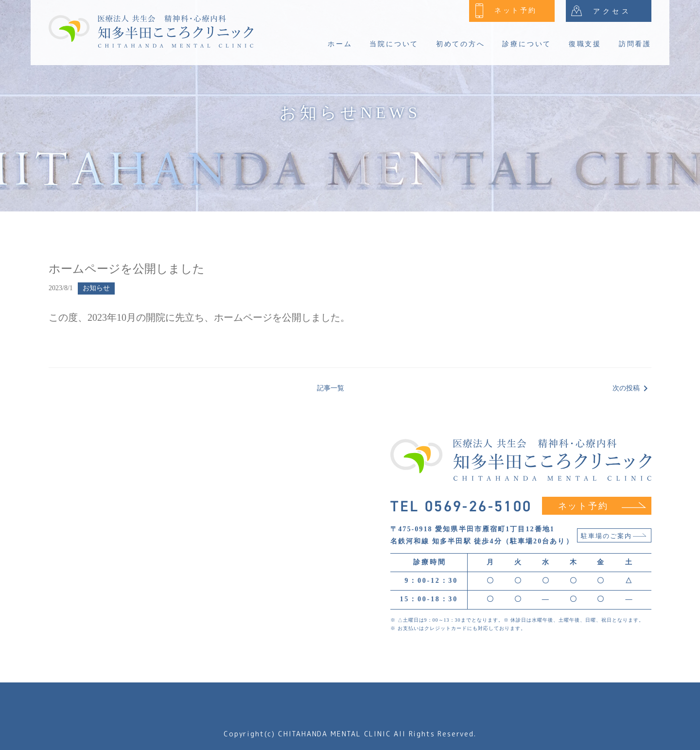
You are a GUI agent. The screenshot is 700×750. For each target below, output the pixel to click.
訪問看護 (635, 44)
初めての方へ (461, 44)
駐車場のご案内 (614, 536)
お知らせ (96, 288)
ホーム (340, 44)
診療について (527, 44)
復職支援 (585, 44)
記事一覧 (331, 388)
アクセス (601, 11)
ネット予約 (506, 11)
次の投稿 (632, 388)
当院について (394, 44)
